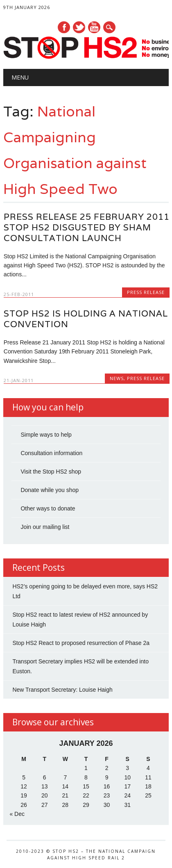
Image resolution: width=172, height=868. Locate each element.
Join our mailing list (45, 527)
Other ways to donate (48, 508)
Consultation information (51, 453)
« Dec (17, 814)
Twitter (79, 27)
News (117, 378)
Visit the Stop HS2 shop (51, 472)
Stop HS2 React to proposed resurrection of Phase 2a (81, 643)
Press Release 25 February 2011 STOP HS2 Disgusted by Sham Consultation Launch (87, 227)
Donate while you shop (50, 490)
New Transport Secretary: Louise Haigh (62, 690)
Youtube (94, 27)
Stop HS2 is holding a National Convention (86, 319)
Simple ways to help (46, 435)
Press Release (146, 292)
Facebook (64, 27)
